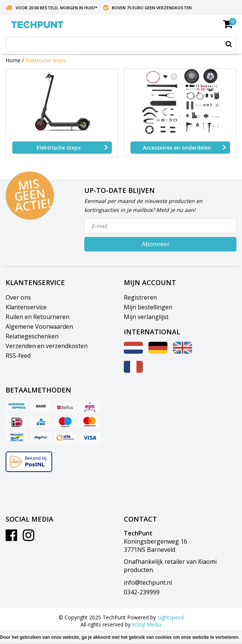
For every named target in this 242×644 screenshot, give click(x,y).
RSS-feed (18, 356)
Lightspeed (171, 617)
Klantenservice (26, 307)
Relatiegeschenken (32, 336)
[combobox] (121, 44)
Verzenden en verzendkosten (47, 346)
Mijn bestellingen (148, 307)
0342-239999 (142, 592)
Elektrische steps (45, 60)
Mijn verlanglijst (146, 317)
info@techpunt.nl (148, 582)
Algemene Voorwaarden (39, 326)
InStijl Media (147, 624)
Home (13, 60)
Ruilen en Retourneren (37, 317)
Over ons (18, 297)
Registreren (140, 297)
